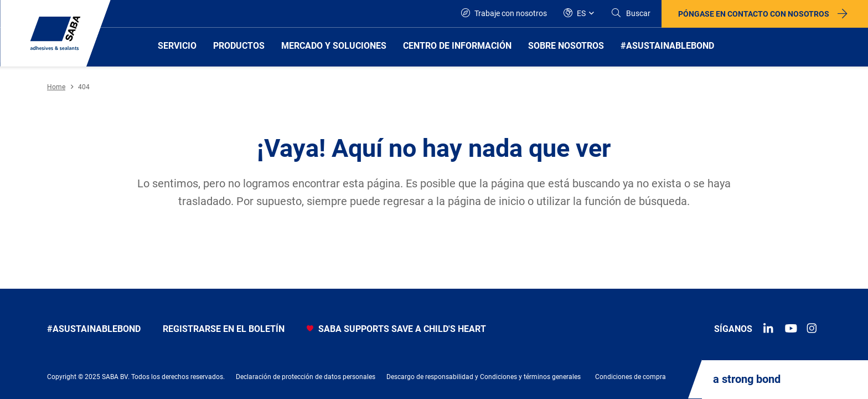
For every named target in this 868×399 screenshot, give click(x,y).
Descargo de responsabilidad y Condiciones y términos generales (484, 377)
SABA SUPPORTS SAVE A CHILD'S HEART (396, 329)
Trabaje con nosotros (504, 13)
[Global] (579, 14)
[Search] (631, 14)
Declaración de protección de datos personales (306, 377)
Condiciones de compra (631, 377)
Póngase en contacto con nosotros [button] (754, 14)
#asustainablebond (94, 329)
